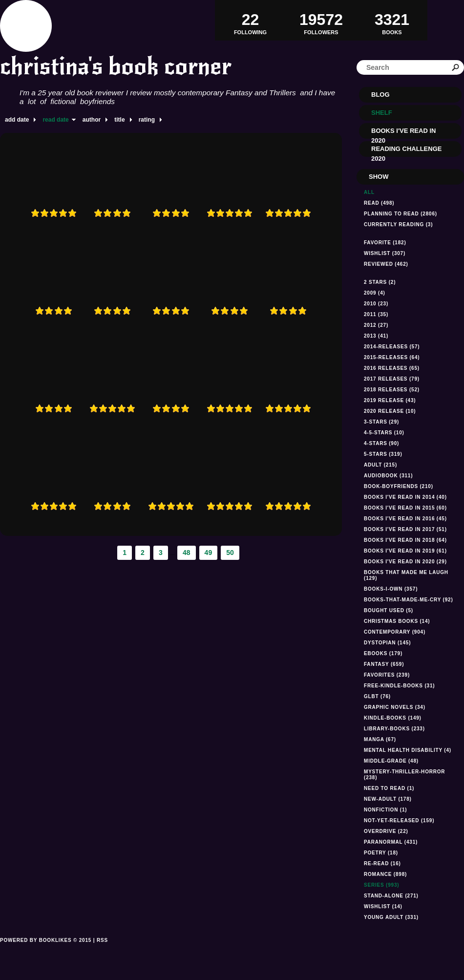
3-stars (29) (381, 422)
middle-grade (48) (391, 761)
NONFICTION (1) (385, 810)
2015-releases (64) (392, 357)
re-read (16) (382, 863)
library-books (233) (394, 729)
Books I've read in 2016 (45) (405, 519)
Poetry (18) (381, 853)
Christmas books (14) (397, 621)
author (92, 120)
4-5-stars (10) (384, 433)
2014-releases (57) (392, 347)
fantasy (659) (384, 664)
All (369, 192)
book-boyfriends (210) (399, 486)
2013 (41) (376, 336)
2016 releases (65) (392, 368)
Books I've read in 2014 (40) (405, 497)
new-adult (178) (388, 799)
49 (209, 553)
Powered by (46, 951)
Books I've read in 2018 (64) (405, 540)
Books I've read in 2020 (403, 133)
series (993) (381, 885)
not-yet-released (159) (399, 820)
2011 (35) (376, 314)
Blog (380, 95)
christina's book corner (116, 66)
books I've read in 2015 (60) (405, 508)
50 (230, 553)
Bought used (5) (389, 610)
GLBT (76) (377, 696)
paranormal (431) (391, 842)
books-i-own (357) (391, 589)
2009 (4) (375, 293)
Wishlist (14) (383, 906)
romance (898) (385, 874)
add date (17, 120)
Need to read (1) (389, 788)
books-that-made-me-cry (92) (409, 600)
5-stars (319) (383, 454)
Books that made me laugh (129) (406, 575)
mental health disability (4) (408, 750)
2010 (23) (376, 304)
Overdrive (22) (386, 831)
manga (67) (380, 739)
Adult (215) (380, 465)
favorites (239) (387, 675)
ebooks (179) (383, 653)
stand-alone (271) (391, 896)
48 (187, 553)
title (119, 120)
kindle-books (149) (393, 718)
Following (250, 20)
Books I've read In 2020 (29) (405, 562)
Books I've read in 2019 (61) (405, 551)
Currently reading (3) (398, 224)
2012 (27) (376, 325)
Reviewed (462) (386, 264)
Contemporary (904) (395, 632)
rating (147, 120)
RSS (102, 940)
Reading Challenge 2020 (406, 151)
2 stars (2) (380, 282)
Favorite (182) (385, 243)
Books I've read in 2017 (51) (405, 529)
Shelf (382, 113)
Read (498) (379, 203)
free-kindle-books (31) (399, 686)
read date (55, 120)
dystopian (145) (387, 643)
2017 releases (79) (392, 379)
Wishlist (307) (385, 253)
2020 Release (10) (390, 411)
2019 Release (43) (390, 400)
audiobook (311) (388, 476)
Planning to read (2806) (401, 214)
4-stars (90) (381, 443)
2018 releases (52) (392, 390)
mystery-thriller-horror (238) (404, 775)
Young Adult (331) (391, 917)
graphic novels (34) (395, 707)
